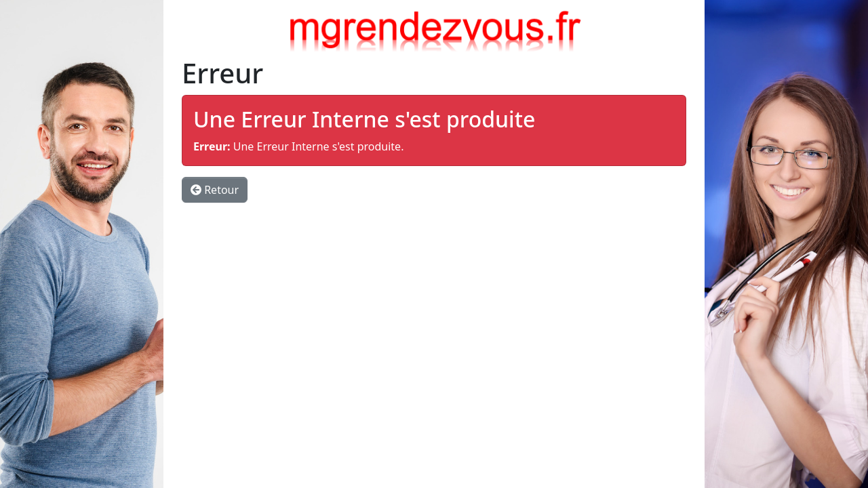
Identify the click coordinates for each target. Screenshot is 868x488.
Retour (215, 190)
